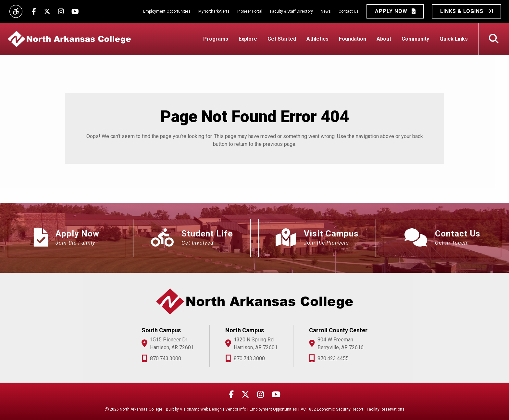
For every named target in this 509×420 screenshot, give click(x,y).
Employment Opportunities (167, 11)
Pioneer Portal (250, 11)
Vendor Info (236, 409)
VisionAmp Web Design (201, 409)
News (326, 11)
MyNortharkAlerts (214, 11)
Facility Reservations (386, 409)
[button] (395, 11)
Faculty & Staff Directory (292, 11)
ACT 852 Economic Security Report (332, 409)
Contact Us (349, 11)
